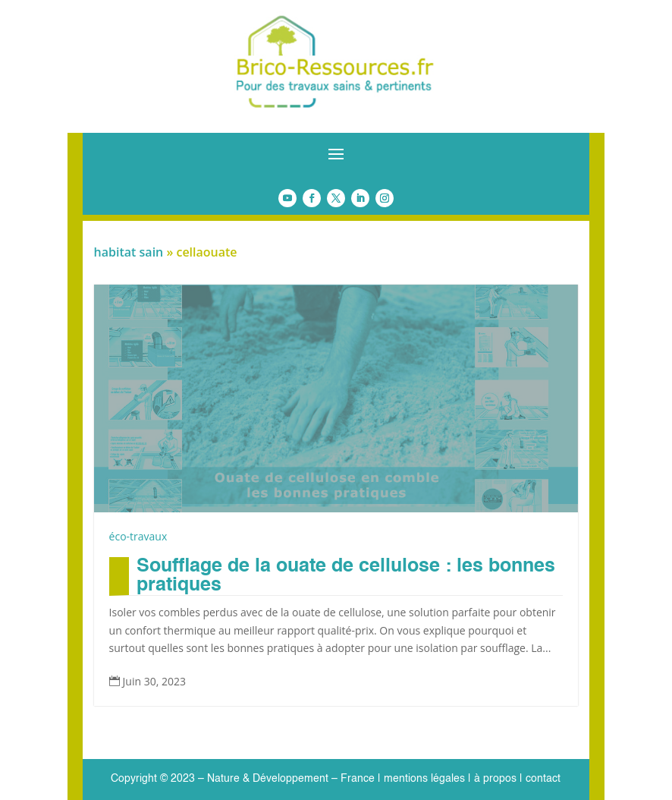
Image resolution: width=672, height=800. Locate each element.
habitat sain (129, 252)
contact (543, 779)
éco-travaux (138, 536)
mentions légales (424, 779)
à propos (494, 779)
